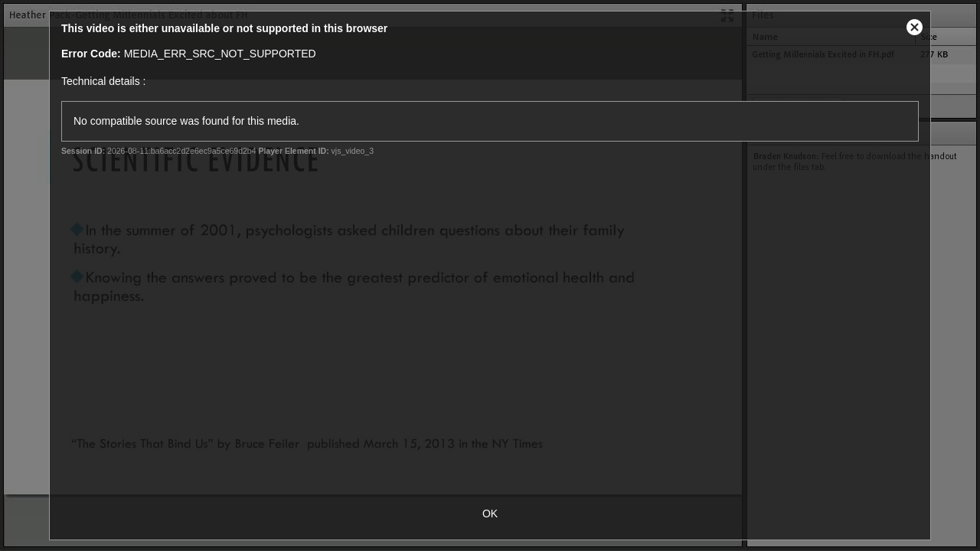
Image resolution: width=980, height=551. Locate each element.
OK (490, 514)
